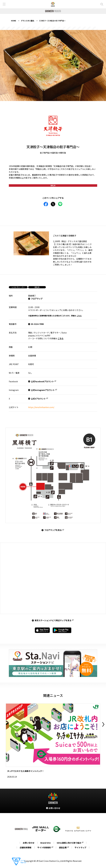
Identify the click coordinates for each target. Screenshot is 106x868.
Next (103, 724)
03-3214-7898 (37, 324)
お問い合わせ (29, 843)
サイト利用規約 (44, 847)
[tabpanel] (53, 65)
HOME (14, 21)
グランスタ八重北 (28, 21)
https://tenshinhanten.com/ (41, 407)
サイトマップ (80, 847)
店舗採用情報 (26, 847)
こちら (79, 316)
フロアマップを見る (53, 530)
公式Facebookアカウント (42, 381)
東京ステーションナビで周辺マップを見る (53, 620)
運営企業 (63, 847)
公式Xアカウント (38, 399)
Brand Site (46, 843)
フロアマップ (37, 299)
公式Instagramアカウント (43, 390)
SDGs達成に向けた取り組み (69, 843)
